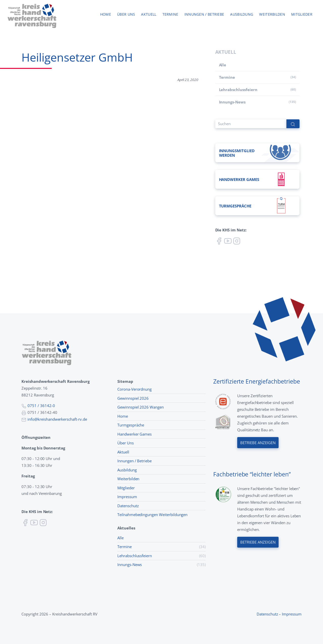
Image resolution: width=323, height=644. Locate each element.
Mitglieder (302, 15)
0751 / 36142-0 (41, 406)
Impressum (127, 497)
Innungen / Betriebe (204, 15)
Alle (223, 65)
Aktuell (149, 15)
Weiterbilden (272, 15)
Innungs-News (232, 102)
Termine (170, 15)
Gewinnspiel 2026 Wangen (141, 407)
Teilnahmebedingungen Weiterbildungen (152, 515)
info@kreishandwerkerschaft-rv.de (57, 419)
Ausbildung (242, 15)
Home (106, 15)
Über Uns (126, 443)
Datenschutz (128, 506)
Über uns (126, 15)
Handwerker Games (134, 434)
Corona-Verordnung (134, 389)
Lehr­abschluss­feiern (238, 90)
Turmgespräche (131, 425)
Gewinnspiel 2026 (133, 398)
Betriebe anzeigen (258, 442)
